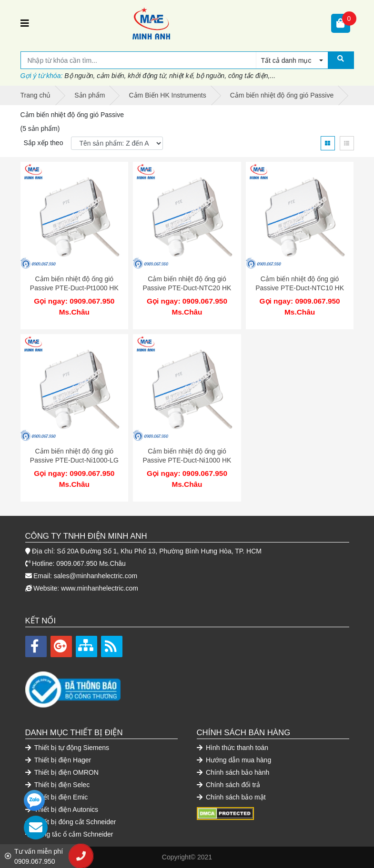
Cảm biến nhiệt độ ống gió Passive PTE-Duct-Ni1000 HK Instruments (187, 460)
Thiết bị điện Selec (58, 785)
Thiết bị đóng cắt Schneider (71, 822)
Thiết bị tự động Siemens (67, 748)
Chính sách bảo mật (231, 797)
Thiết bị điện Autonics (62, 809)
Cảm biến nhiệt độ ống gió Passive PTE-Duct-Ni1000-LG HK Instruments (74, 460)
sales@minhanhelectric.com (96, 576)
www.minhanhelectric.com (100, 588)
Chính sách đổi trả (228, 785)
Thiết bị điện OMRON (62, 772)
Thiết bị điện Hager (58, 760)
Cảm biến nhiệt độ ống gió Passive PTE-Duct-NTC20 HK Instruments (187, 288)
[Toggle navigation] (25, 23)
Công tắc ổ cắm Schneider (69, 834)
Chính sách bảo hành (233, 772)
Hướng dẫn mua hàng (234, 760)
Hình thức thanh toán (233, 748)
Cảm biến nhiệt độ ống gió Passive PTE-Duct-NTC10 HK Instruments (300, 288)
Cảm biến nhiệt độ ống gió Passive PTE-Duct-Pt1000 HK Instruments (74, 288)
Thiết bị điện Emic (57, 797)
